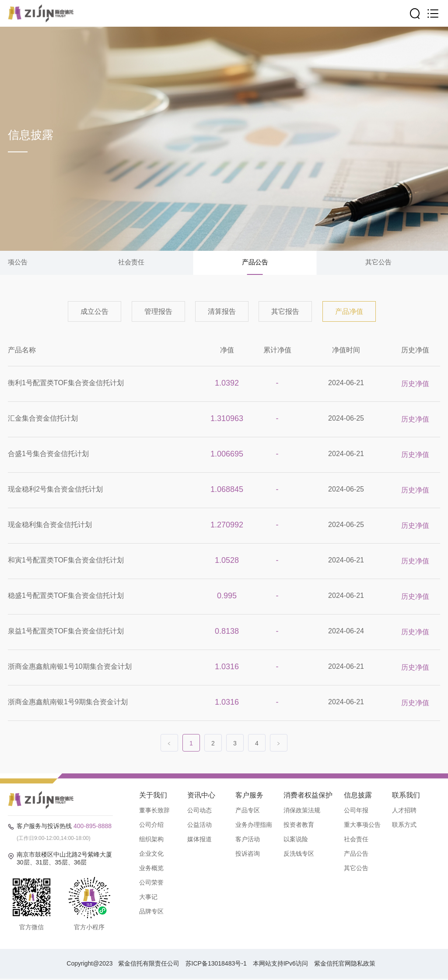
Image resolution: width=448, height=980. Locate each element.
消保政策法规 (302, 811)
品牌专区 (151, 912)
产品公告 (255, 263)
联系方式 (404, 825)
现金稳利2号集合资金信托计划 (55, 490)
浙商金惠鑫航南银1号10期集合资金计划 (70, 667)
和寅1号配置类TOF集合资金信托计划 (66, 561)
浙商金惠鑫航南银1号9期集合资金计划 (68, 703)
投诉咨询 (248, 854)
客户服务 (249, 796)
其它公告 (378, 263)
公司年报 (356, 811)
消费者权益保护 (308, 796)
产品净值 (349, 312)
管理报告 (158, 312)
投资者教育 (299, 825)
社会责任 (131, 263)
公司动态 (199, 811)
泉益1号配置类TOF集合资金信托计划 (66, 632)
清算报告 (222, 312)
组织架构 (151, 840)
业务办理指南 (254, 825)
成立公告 (94, 312)
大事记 (148, 898)
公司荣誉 (151, 883)
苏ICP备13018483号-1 (216, 965)
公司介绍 (151, 825)
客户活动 (248, 840)
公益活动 (199, 825)
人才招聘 (404, 811)
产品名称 (22, 351)
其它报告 (285, 312)
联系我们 (406, 796)
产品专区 (248, 811)
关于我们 (153, 796)
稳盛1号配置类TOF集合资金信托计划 (66, 596)
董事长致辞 (154, 811)
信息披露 (358, 796)
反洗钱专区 (299, 854)
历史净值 (415, 351)
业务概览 (151, 869)
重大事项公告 (362, 825)
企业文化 (151, 854)
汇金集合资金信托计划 (43, 419)
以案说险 (296, 840)
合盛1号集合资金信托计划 (48, 455)
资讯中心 (201, 796)
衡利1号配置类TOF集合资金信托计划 (66, 384)
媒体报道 (199, 840)
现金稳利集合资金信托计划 (50, 525)
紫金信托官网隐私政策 (345, 965)
